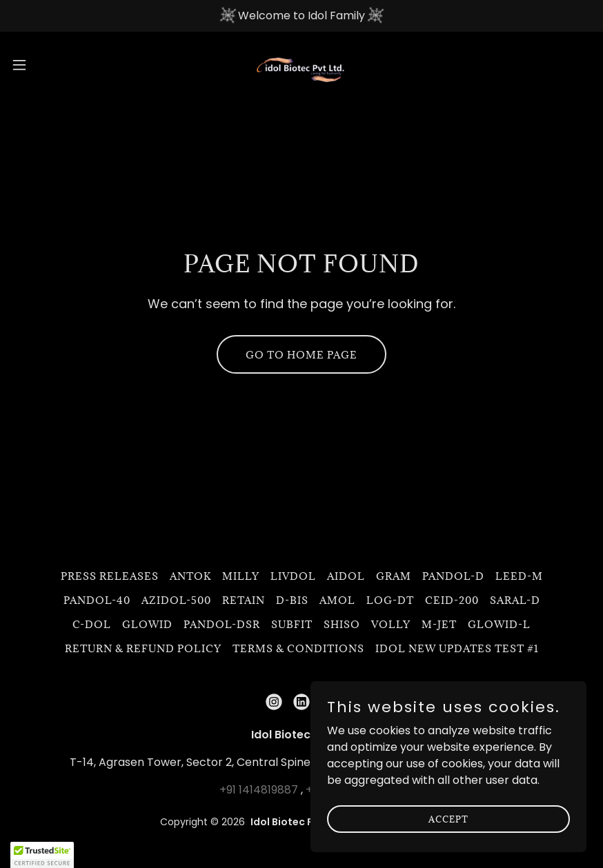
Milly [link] (241, 576)
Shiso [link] (342, 624)
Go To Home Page (301, 355)
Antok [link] (190, 576)
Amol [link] (337, 600)
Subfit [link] (292, 624)
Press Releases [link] (110, 576)
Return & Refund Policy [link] (143, 648)
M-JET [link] (439, 624)
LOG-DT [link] (390, 600)
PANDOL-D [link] (453, 576)
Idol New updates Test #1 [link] (457, 648)
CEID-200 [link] (452, 600)
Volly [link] (391, 624)
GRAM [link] (394, 576)
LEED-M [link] (519, 576)
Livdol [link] (293, 576)
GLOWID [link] (147, 624)
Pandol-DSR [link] (222, 624)
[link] (302, 65)
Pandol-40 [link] (97, 600)
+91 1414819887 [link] (259, 790)
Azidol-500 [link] (176, 600)
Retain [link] (244, 600)
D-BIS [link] (292, 600)
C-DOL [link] (92, 624)
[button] (50, 65)
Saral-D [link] (515, 600)
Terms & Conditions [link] (298, 648)
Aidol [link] (346, 576)
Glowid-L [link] (499, 624)
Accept (448, 818)
